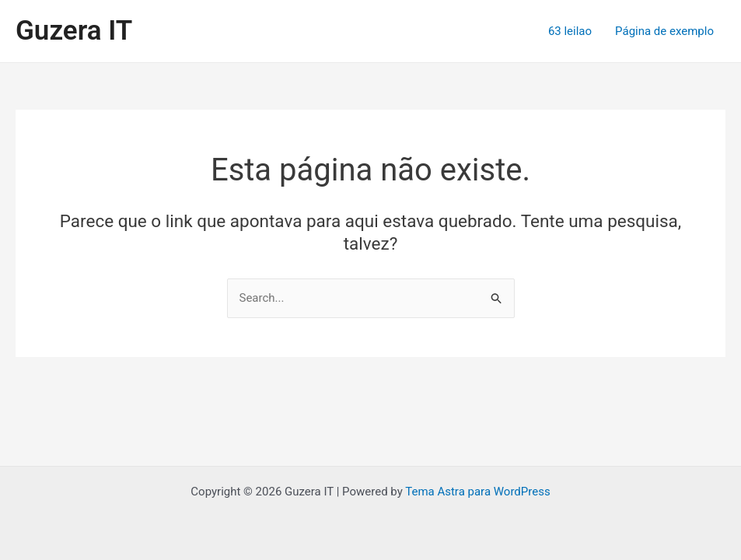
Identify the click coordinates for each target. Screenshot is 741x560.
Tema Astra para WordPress (477, 492)
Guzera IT (74, 31)
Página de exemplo (664, 31)
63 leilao (570, 31)
